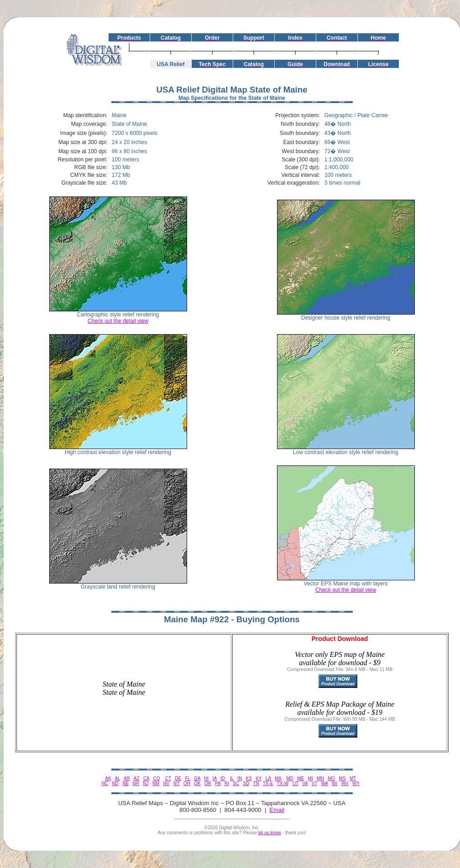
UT (295, 783)
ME (301, 778)
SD (246, 783)
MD (290, 778)
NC (105, 783)
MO (331, 778)
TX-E (268, 783)
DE (178, 778)
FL (187, 778)
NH (136, 783)
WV (345, 783)
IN (240, 778)
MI (311, 778)
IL (232, 778)
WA (325, 783)
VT (315, 783)
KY (259, 778)
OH (187, 783)
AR (127, 778)
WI (335, 783)
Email (277, 810)
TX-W (283, 783)
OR (208, 783)
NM (156, 783)
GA (197, 778)
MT (353, 778)
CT (168, 778)
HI (206, 778)
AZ (137, 778)
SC (236, 783)
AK (108, 778)
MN (320, 778)
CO (157, 778)
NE (125, 783)
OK (197, 783)
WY (356, 783)
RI (227, 783)
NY (177, 783)
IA (215, 778)
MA (278, 778)
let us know (270, 833)
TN (256, 783)
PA (218, 783)
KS (249, 778)
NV (167, 783)
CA (146, 778)
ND (115, 783)
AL (117, 778)
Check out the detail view (118, 321)
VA (305, 783)
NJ (146, 783)
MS (342, 778)
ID (223, 778)
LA (268, 778)
